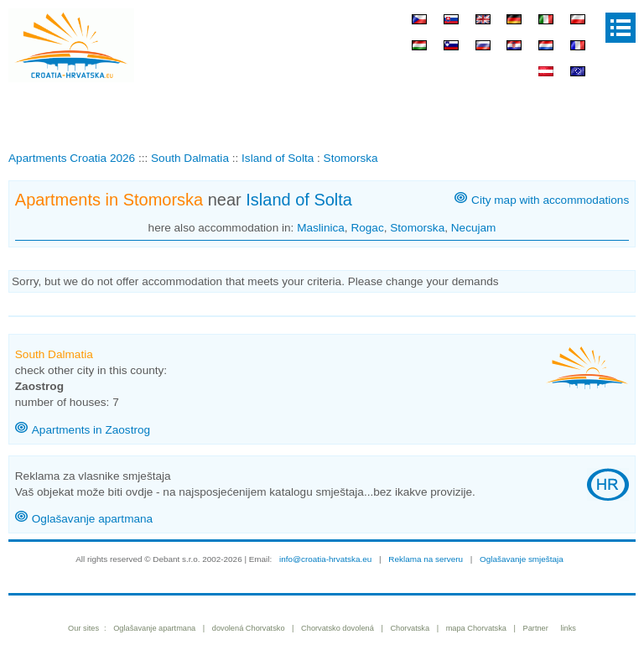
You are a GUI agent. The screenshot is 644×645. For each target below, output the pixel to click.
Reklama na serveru (426, 559)
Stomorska (417, 228)
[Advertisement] (322, 112)
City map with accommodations (550, 200)
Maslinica (321, 228)
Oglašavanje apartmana (92, 519)
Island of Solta (299, 200)
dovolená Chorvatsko (249, 628)
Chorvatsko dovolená (338, 628)
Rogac (367, 228)
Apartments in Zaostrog (91, 430)
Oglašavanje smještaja (522, 559)
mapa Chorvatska (476, 628)
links (568, 628)
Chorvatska (410, 628)
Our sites (83, 628)
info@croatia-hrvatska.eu (325, 559)
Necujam (474, 228)
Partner (536, 628)
